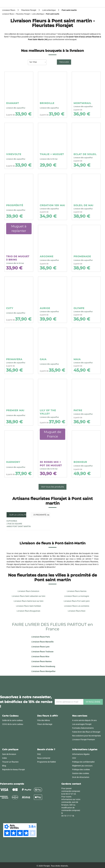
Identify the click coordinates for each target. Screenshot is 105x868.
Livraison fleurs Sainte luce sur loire (29, 601)
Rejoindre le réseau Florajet (14, 770)
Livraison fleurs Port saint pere (77, 601)
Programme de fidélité (46, 762)
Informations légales (81, 754)
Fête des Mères (44, 720)
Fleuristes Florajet (23, 14)
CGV (74, 758)
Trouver (64, 62)
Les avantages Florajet (82, 724)
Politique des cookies (81, 770)
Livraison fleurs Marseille (43, 642)
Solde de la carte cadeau (12, 720)
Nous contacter (44, 758)
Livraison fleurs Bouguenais (28, 611)
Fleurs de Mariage (45, 724)
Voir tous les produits (52, 487)
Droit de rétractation (81, 777)
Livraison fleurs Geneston (28, 591)
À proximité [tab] (41, 515)
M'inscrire (93, 702)
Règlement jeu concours (82, 766)
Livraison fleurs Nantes (77, 591)
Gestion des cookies (81, 773)
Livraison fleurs (8, 14)
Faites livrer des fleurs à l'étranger (86, 732)
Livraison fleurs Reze (77, 611)
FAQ (39, 754)
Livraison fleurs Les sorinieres (77, 606)
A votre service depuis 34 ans (84, 720)
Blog (4, 766)
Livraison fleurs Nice (40, 657)
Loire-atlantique (38, 14)
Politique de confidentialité (83, 762)
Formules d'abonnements (83, 728)
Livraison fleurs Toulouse (42, 652)
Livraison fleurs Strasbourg (43, 666)
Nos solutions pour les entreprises (86, 736)
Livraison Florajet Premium (84, 740)
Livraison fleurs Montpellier (43, 671)
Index (5, 758)
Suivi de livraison (9, 754)
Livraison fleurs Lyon (40, 647)
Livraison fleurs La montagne (77, 596)
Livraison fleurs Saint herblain (29, 606)
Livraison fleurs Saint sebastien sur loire (29, 596)
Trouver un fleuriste (10, 762)
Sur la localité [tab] (18, 515)
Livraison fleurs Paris (41, 637)
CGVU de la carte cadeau (13, 724)
